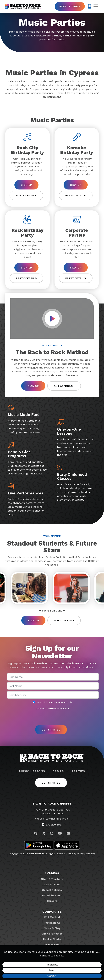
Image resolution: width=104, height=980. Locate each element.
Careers (52, 901)
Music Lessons (32, 771)
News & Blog (52, 928)
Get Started (51, 783)
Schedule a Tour (52, 895)
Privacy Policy (76, 854)
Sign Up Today (70, 6)
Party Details (26, 196)
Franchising (52, 945)
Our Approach (64, 386)
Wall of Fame (64, 620)
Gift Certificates (52, 934)
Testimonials (52, 923)
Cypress (52, 873)
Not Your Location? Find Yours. (52, 819)
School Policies (52, 890)
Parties (78, 771)
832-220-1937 (54, 825)
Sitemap (91, 854)
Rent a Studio (52, 939)
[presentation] (52, 718)
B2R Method (52, 917)
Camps (58, 771)
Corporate (52, 912)
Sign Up (26, 185)
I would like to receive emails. (53, 702)
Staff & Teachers (52, 879)
